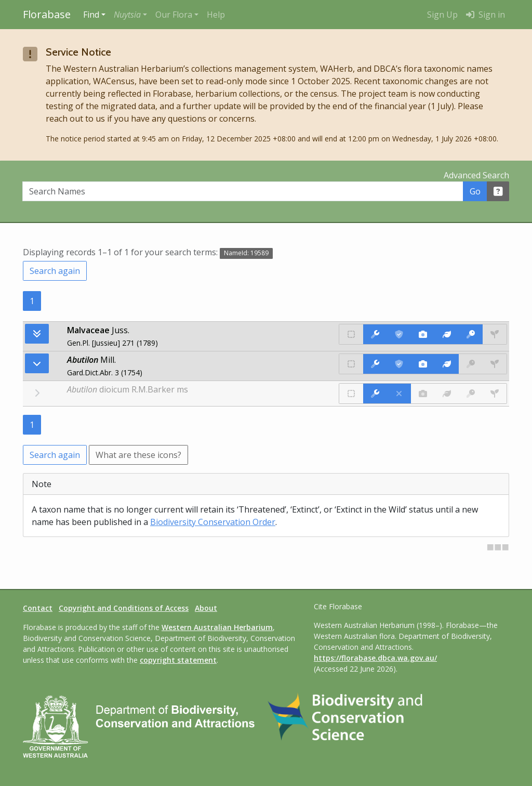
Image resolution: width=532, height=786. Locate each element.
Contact (38, 608)
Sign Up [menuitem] (442, 15)
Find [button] (91, 15)
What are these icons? (138, 455)
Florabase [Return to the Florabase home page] (47, 14)
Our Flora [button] (174, 15)
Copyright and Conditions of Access (124, 608)
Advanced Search (476, 175)
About (206, 608)
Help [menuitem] (216, 15)
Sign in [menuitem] (486, 15)
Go (475, 191)
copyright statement (178, 660)
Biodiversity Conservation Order (213, 522)
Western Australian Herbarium (217, 627)
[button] (130, 15)
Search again (55, 271)
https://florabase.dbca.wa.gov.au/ (375, 658)
